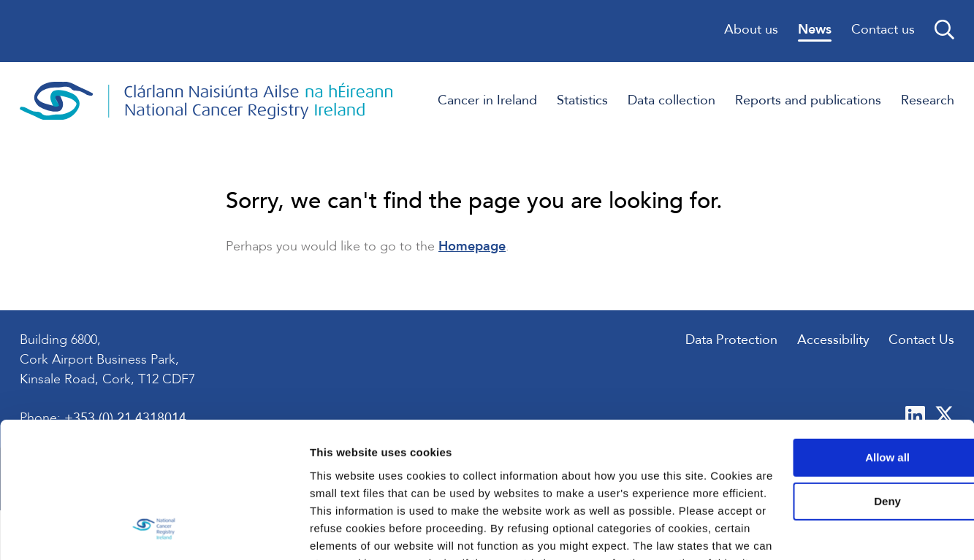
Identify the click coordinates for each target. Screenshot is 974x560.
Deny (852, 397)
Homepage (473, 249)
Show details (225, 531)
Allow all (852, 353)
